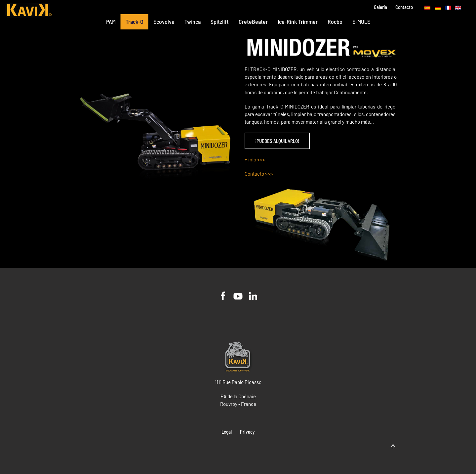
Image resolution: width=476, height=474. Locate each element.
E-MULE (361, 22)
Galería (380, 7)
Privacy (247, 432)
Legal (227, 432)
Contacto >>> (259, 174)
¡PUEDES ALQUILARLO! (277, 141)
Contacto (404, 7)
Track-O (135, 22)
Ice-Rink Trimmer (298, 22)
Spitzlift (220, 22)
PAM (111, 22)
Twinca (193, 22)
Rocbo (335, 22)
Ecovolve (164, 22)
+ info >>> (255, 159)
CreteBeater (253, 22)
